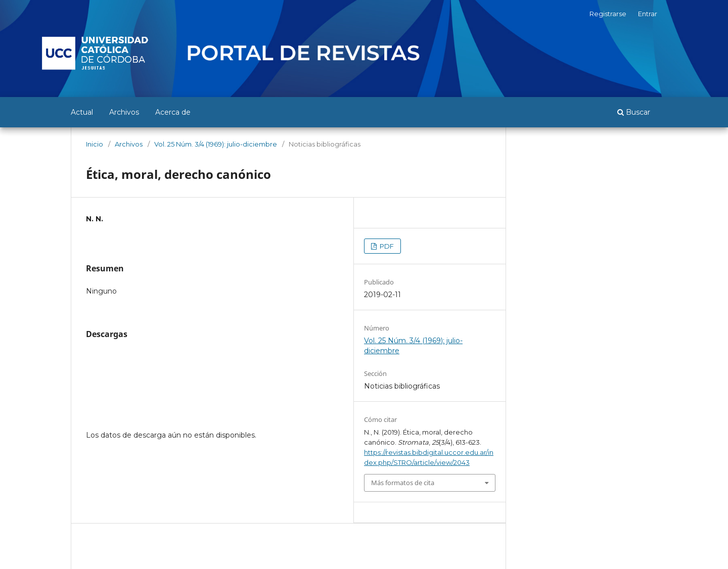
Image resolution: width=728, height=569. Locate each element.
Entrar (648, 14)
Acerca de (173, 112)
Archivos (124, 112)
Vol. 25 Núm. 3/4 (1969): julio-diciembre (216, 144)
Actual (82, 112)
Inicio (95, 144)
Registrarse (608, 14)
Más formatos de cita (403, 483)
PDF (386, 246)
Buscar (634, 112)
